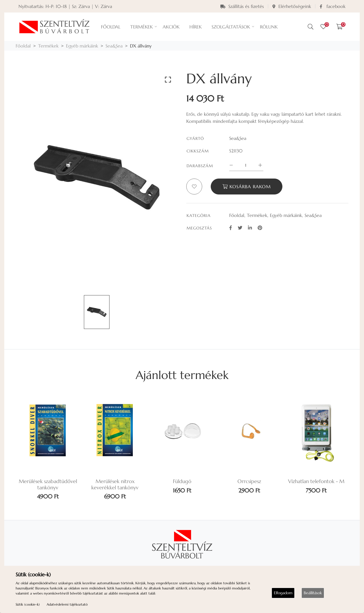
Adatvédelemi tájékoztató (67, 604)
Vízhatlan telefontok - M (316, 481)
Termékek (48, 46)
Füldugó (182, 481)
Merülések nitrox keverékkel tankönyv (115, 484)
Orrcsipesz (249, 481)
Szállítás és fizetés (242, 6)
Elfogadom (283, 593)
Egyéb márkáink (82, 46)
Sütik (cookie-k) (28, 604)
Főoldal (23, 46)
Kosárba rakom (247, 187)
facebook (333, 6)
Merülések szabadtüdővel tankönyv (48, 484)
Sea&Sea (114, 46)
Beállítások (313, 593)
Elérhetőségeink (292, 6)
